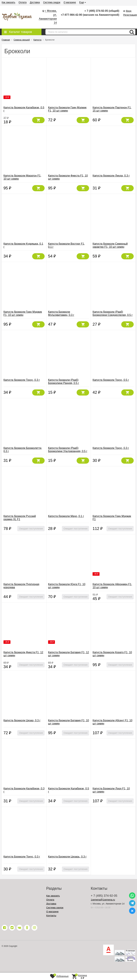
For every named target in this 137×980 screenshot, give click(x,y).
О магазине (70, 2)
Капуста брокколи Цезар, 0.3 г (22, 720)
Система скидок (52, 2)
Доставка (35, 2)
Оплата (23, 2)
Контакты (51, 916)
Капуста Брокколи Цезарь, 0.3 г (67, 857)
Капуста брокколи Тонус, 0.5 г (111, 380)
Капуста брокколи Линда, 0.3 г (111, 176)
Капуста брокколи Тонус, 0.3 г (22, 380)
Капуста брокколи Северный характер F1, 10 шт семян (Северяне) (110, 247)
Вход (129, 11)
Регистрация (130, 15)
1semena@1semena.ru (103, 900)
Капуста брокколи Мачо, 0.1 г (66, 516)
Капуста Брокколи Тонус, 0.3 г (22, 857)
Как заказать (8, 2)
